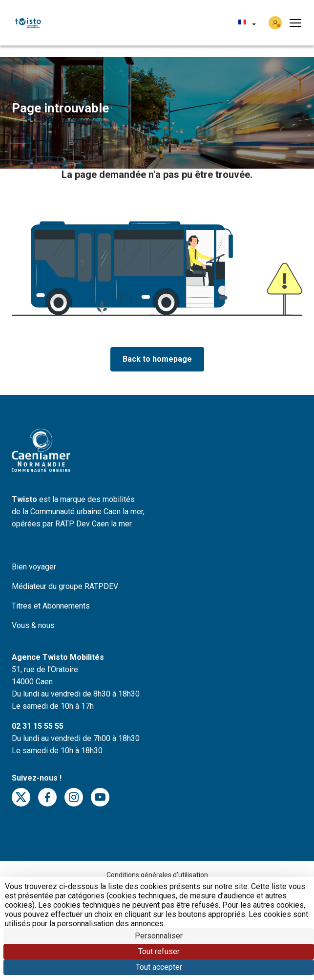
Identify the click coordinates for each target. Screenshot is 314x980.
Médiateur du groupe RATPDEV (65, 586)
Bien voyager (34, 567)
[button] (247, 23)
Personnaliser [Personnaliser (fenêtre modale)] (159, 936)
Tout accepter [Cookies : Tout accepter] (159, 967)
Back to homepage (157, 359)
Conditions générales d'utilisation (157, 875)
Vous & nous (33, 625)
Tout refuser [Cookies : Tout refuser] (159, 951)
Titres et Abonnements (51, 606)
